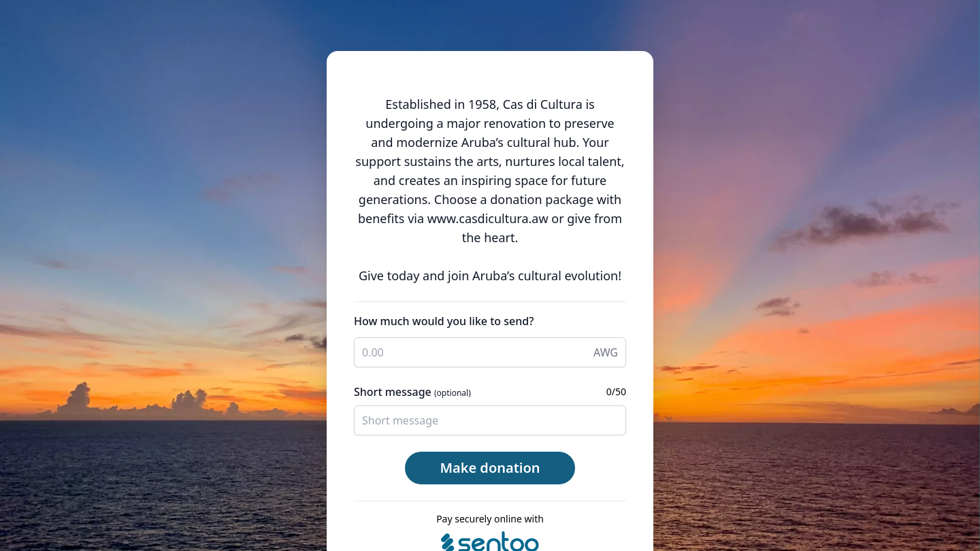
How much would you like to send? (444, 321)
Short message (412, 392)
